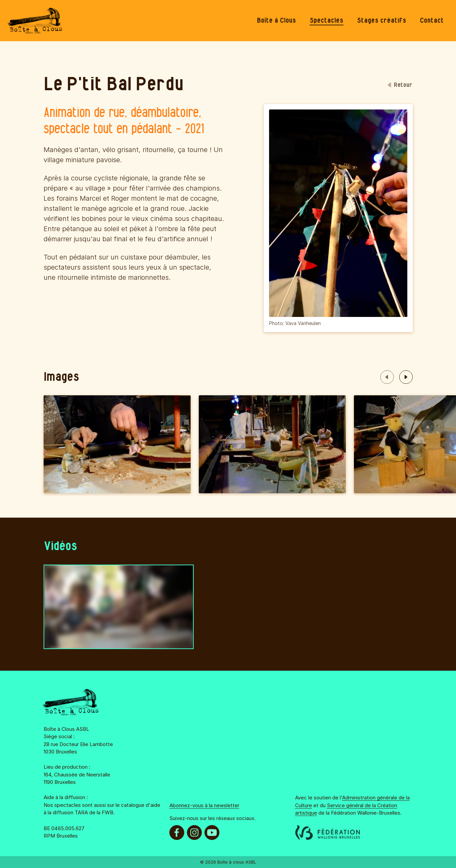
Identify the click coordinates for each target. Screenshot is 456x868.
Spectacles (327, 21)
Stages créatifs (382, 21)
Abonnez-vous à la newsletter (204, 805)
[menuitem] (277, 21)
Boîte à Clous (277, 21)
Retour (400, 85)
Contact (432, 21)
